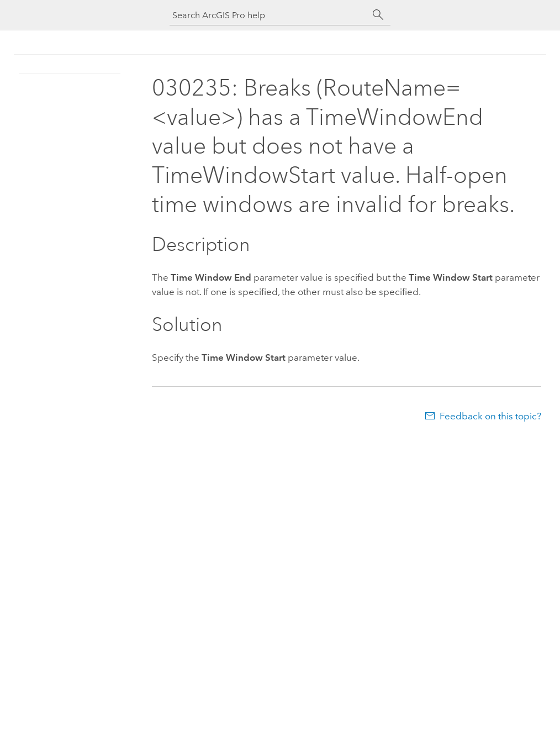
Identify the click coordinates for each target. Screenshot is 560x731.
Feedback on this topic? (490, 416)
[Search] (378, 15)
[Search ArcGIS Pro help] (269, 15)
